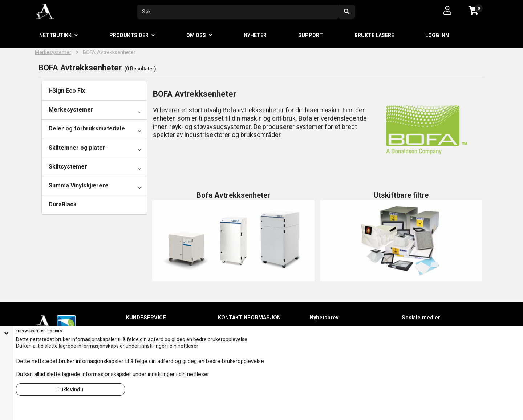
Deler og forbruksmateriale (87, 128)
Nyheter (255, 35)
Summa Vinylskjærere (79, 185)
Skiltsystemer (68, 167)
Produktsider (129, 35)
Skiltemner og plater (77, 148)
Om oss (196, 35)
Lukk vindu (70, 389)
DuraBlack (63, 204)
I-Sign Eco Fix (67, 91)
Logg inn (437, 35)
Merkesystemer (53, 52)
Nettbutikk (55, 35)
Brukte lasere (374, 35)
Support (311, 35)
